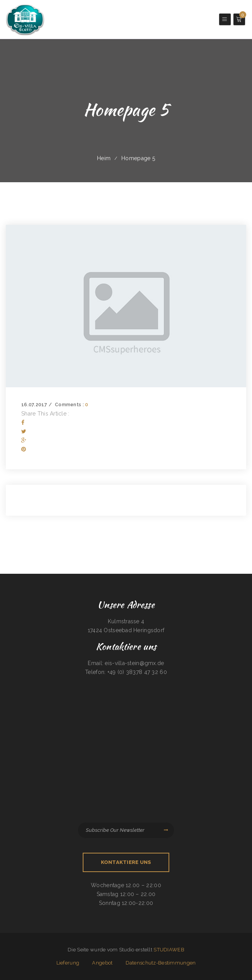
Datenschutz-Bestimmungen (161, 963)
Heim (104, 158)
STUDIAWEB (169, 950)
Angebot (102, 963)
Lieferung (68, 963)
